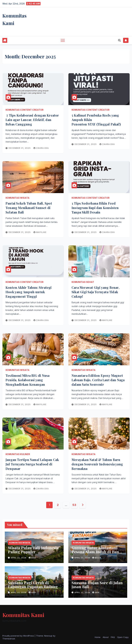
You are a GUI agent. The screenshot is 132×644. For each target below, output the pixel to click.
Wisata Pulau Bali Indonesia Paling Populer (33, 550)
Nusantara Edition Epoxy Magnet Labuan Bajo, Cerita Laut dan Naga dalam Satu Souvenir (98, 380)
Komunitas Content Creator (25, 110)
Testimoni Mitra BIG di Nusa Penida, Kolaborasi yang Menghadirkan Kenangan (27, 380)
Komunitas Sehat (83, 282)
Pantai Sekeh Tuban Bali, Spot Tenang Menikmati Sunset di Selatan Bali (29, 208)
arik (32, 558)
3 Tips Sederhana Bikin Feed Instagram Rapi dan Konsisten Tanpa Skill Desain (95, 208)
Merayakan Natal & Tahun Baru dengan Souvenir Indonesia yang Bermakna (97, 464)
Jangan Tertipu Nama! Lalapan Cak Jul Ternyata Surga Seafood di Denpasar (32, 464)
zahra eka (41, 148)
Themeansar (9, 639)
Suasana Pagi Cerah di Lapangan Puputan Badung (33, 585)
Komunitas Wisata (18, 198)
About (106, 637)
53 (74, 505)
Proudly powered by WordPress (18, 636)
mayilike (40, 232)
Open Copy (123, 637)
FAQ (113, 637)
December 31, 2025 (20, 148)
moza (97, 558)
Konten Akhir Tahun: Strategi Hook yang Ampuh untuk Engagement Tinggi (29, 292)
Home (98, 637)
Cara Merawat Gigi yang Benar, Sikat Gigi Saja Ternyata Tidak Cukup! (95, 292)
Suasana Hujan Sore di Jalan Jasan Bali (97, 585)
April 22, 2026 (19, 558)
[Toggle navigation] (63, 40)
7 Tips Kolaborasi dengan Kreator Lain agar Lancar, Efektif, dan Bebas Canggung (32, 120)
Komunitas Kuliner (18, 454)
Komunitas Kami (23, 615)
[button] (119, 40)
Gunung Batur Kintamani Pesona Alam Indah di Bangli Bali (98, 552)
